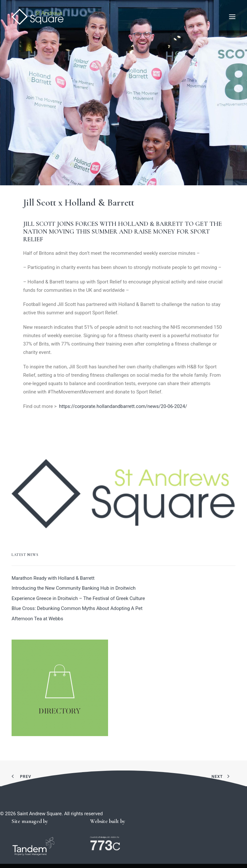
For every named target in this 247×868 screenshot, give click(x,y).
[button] (232, 17)
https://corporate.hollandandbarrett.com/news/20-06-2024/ (123, 406)
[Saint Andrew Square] (38, 17)
